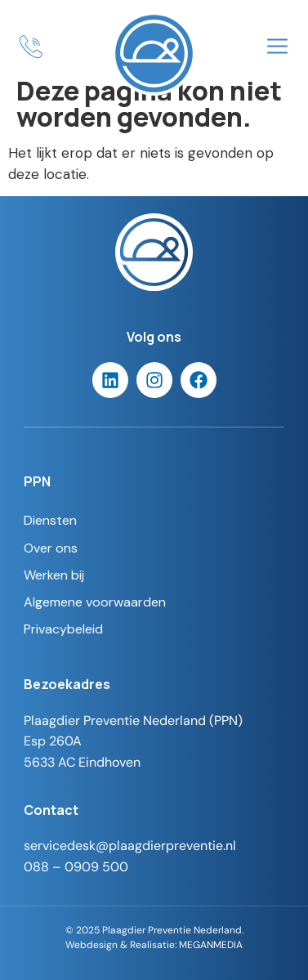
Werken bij (54, 575)
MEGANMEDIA (211, 944)
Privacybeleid (63, 629)
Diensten (50, 520)
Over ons (51, 548)
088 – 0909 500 (76, 867)
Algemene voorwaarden (95, 602)
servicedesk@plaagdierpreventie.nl (130, 846)
